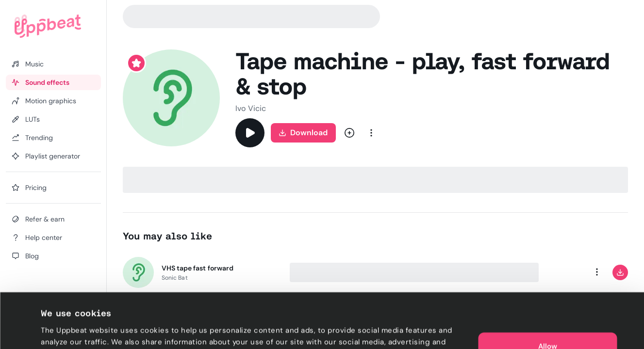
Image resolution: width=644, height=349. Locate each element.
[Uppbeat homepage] (48, 26)
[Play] (250, 133)
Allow (548, 295)
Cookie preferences (76, 330)
